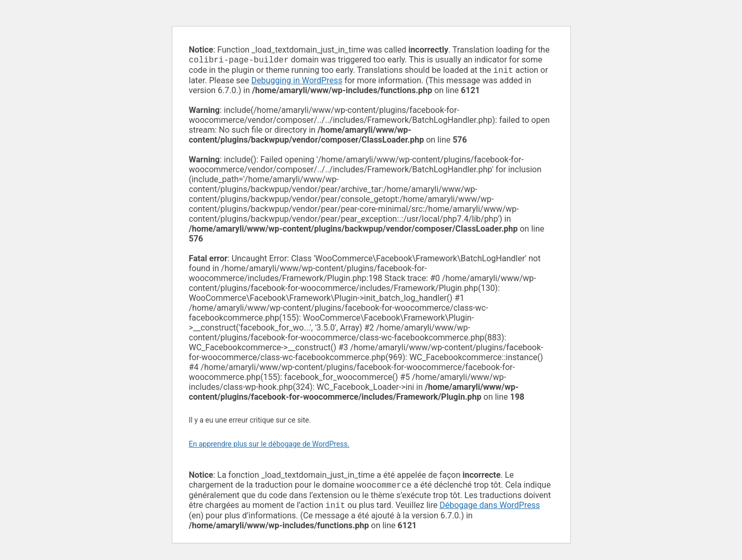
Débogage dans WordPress (490, 509)
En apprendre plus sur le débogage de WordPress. (269, 446)
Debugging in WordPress (297, 82)
